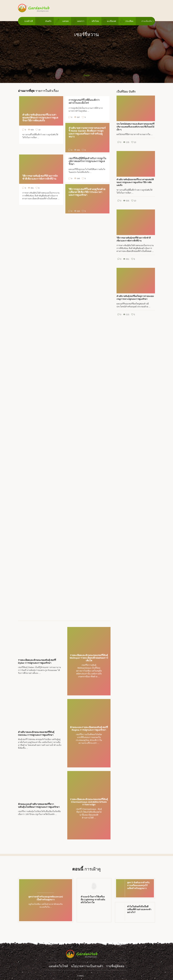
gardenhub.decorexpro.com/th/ (39, 8)
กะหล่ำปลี (29, 21)
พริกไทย (95, 21)
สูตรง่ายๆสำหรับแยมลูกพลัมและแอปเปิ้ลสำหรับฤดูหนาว (46, 898)
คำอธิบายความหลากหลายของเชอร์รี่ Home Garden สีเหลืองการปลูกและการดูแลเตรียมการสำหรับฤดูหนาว (87, 132)
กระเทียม (129, 21)
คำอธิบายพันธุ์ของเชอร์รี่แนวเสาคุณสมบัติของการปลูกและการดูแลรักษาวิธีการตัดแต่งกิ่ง (40, 118)
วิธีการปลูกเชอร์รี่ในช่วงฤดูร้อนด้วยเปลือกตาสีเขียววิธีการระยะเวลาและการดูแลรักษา (87, 192)
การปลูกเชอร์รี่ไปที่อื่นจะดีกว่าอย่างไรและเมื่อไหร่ (84, 101)
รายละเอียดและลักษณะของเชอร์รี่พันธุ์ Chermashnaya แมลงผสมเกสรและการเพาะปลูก (89, 802)
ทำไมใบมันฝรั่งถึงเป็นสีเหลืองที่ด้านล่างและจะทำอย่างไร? (139, 909)
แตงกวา (81, 21)
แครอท (65, 21)
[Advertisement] (86, 54)
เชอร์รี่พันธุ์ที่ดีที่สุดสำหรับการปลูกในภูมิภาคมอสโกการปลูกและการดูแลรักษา (87, 161)
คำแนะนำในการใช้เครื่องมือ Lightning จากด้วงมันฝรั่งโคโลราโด (93, 900)
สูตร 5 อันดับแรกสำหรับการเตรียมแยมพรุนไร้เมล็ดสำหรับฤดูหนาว (138, 885)
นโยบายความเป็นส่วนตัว (87, 966)
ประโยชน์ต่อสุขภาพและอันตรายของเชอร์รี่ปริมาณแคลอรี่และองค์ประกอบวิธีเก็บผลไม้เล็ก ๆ (135, 127)
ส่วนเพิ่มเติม (147, 21)
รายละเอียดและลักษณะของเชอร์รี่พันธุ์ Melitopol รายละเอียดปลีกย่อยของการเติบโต (89, 658)
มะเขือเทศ (111, 21)
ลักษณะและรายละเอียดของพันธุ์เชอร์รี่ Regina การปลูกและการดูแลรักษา (89, 729)
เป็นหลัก (87, 75)
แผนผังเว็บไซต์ (58, 966)
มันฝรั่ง (48, 21)
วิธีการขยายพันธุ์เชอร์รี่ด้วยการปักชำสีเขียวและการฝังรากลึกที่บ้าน (40, 177)
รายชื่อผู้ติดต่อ (115, 966)
